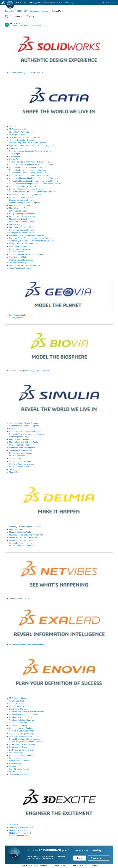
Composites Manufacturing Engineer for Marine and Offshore (34, 181)
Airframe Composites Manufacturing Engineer (28, 143)
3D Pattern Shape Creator (20, 129)
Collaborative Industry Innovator (22, 720)
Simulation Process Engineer (21, 450)
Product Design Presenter (20, 249)
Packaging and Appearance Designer (24, 233)
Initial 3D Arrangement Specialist (22, 216)
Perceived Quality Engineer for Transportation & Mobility (32, 241)
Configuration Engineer (18, 725)
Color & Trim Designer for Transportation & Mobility (30, 162)
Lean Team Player (16, 529)
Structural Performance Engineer (22, 467)
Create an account (99, 858)
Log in (80, 858)
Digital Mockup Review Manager (22, 747)
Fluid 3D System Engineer (20, 205)
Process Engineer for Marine (21, 543)
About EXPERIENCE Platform (34, 866)
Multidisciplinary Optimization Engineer (25, 442)
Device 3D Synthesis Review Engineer (25, 736)
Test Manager (15, 469)
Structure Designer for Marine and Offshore (27, 254)
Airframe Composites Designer (22, 140)
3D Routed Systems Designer (21, 132)
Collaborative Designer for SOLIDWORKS (26, 73)
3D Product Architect (17, 698)
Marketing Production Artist (20, 833)
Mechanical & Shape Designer (21, 219)
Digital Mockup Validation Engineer (23, 750)
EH (11, 23)
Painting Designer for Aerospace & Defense (27, 235)
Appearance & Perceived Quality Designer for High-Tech (32, 146)
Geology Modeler (16, 318)
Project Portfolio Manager (19, 769)
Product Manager (16, 758)
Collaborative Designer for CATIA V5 (24, 715)
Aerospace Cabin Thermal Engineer (24, 423)
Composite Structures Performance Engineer (27, 434)
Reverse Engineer (16, 252)
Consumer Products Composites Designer (26, 189)
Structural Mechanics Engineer (22, 464)
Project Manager (16, 764)
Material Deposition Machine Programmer (26, 535)
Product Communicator (18, 836)
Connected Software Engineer (21, 728)
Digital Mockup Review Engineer (22, 744)
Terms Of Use (60, 866)
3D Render (14, 825)
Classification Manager (18, 709)
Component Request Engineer (21, 723)
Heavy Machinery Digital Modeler (22, 214)
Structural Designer (17, 456)
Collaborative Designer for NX (21, 717)
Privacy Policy (78, 866)
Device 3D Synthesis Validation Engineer (26, 742)
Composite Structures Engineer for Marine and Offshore (32, 165)
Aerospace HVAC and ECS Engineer (24, 426)
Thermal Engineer (16, 472)
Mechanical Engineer (18, 225)
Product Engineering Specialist (22, 755)
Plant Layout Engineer (18, 246)
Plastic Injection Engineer (19, 445)
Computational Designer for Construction (26, 186)
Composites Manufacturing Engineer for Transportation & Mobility (35, 184)
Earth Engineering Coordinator (21, 315)
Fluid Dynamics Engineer (19, 439)
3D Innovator (14, 126)
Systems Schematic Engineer (21, 260)
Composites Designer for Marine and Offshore (28, 173)
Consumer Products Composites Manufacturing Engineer (32, 192)
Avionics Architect (16, 148)
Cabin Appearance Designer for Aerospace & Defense (31, 151)
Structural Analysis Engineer (20, 453)
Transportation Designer (19, 263)
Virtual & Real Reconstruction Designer (25, 265)
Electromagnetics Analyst (19, 437)
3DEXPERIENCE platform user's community (26, 26)
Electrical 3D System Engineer (21, 197)
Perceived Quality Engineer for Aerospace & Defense (30, 238)
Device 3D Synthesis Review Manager (25, 739)
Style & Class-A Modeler (19, 257)
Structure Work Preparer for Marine (23, 546)
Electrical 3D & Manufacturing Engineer (25, 195)
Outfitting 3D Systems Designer (22, 230)
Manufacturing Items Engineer (21, 532)
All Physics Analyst (17, 429)
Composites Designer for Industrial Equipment (28, 170)
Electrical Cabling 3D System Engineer (25, 203)
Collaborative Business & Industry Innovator (27, 712)
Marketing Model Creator (19, 830)
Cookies (94, 866)
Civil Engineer (15, 156)
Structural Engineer (17, 459)
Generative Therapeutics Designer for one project (29, 371)
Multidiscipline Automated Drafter (22, 227)
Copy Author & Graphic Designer (22, 734)
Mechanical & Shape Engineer (21, 222)
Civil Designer (15, 154)
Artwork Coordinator (17, 701)
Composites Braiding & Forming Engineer (26, 167)
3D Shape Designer (17, 135)
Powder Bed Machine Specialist (22, 540)
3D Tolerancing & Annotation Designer (24, 137)
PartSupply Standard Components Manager (27, 644)
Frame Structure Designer (20, 211)
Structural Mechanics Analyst (21, 461)
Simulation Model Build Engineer (22, 448)
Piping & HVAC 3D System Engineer (24, 244)
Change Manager (16, 704)
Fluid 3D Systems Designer (20, 208)
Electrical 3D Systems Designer (22, 200)
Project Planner (15, 766)
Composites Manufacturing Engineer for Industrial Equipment (34, 178)
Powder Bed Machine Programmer (23, 538)
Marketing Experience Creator (21, 828)
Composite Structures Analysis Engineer (25, 431)
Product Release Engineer (20, 761)
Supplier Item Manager (18, 774)
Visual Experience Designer (20, 268)
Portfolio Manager (16, 753)
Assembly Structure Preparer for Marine (25, 527)
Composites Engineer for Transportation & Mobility (29, 175)
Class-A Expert (15, 159)
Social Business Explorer (19, 598)
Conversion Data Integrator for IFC (23, 731)
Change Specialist (16, 706)
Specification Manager (18, 772)
